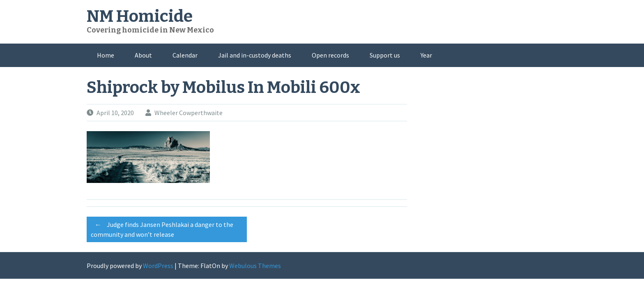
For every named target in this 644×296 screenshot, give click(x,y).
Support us (385, 55)
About (143, 55)
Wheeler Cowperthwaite (189, 113)
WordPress (158, 266)
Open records (330, 55)
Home (106, 55)
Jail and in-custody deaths (255, 55)
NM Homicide (140, 16)
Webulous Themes (255, 266)
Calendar (185, 55)
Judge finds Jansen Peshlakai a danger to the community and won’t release (162, 228)
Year (426, 55)
